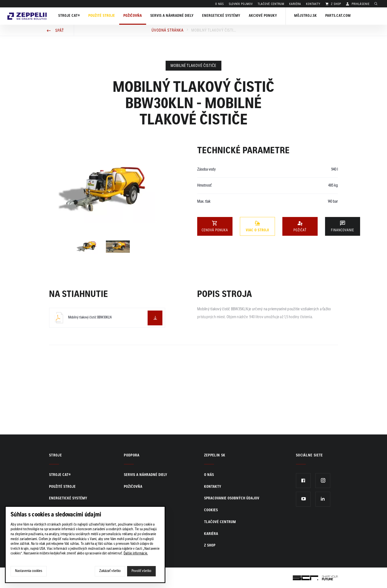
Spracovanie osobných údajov (232, 499)
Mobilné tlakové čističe (193, 66)
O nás (220, 4)
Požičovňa (133, 487)
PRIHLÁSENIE (360, 4)
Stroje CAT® (60, 475)
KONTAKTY (313, 4)
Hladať (377, 4)
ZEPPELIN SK (215, 456)
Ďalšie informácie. (136, 554)
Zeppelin (29, 11)
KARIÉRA (295, 4)
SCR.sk (298, 577)
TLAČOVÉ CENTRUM (271, 4)
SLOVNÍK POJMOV (241, 4)
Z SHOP (336, 4)
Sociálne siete (310, 456)
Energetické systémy (226, 16)
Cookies (211, 510)
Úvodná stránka (168, 31)
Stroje (56, 456)
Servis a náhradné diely (146, 475)
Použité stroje (106, 16)
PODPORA (132, 456)
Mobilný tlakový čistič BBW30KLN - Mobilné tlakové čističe (213, 31)
